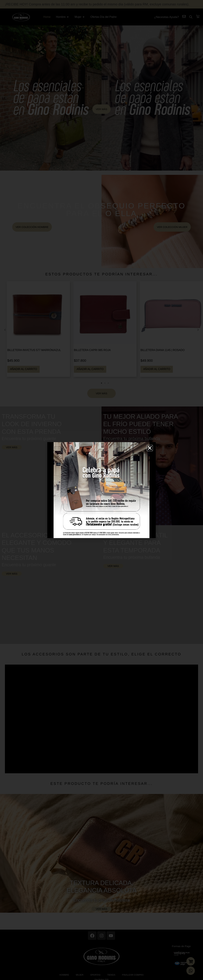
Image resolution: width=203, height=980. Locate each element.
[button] (150, 448)
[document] (101, 490)
